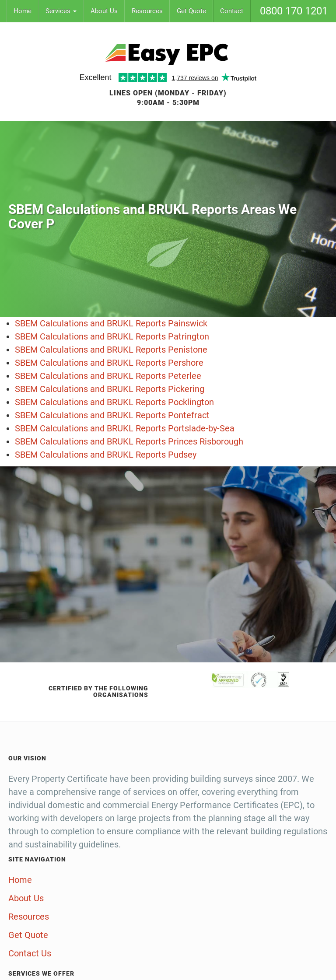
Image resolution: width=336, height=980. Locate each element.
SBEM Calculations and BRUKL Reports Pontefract (112, 415)
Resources (147, 11)
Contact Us (30, 953)
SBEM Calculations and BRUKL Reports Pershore (109, 363)
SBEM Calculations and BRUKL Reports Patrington (112, 336)
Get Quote (191, 11)
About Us (104, 11)
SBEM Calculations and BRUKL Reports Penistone (111, 350)
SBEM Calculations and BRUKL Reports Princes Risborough (129, 441)
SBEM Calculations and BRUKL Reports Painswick (111, 323)
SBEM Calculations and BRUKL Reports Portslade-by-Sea (125, 428)
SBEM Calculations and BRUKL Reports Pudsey (106, 455)
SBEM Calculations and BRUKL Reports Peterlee (108, 376)
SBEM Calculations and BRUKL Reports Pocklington (114, 402)
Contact (232, 11)
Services (61, 11)
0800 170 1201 (294, 11)
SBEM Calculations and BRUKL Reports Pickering (110, 389)
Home (23, 11)
